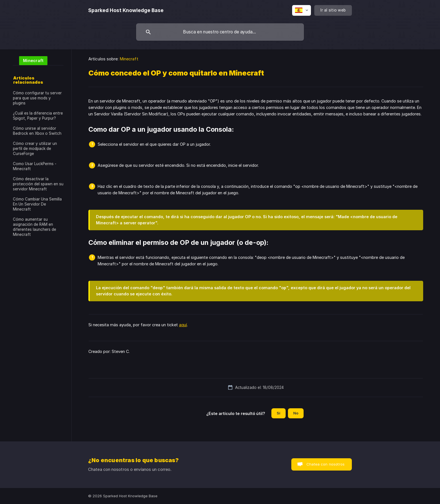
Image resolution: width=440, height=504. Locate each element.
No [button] (296, 413)
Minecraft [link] (129, 59)
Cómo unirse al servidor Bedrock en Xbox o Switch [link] (37, 131)
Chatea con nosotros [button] (326, 464)
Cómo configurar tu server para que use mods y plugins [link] (37, 98)
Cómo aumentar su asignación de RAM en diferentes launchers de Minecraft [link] (35, 227)
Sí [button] (279, 413)
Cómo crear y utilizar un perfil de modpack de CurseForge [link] (35, 149)
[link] (30, 60)
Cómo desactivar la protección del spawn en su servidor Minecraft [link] (38, 184)
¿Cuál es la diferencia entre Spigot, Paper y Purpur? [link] (38, 116)
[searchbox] (220, 32)
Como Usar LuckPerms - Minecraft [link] (35, 166)
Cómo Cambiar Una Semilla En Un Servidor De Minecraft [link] (37, 204)
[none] (126, 10)
